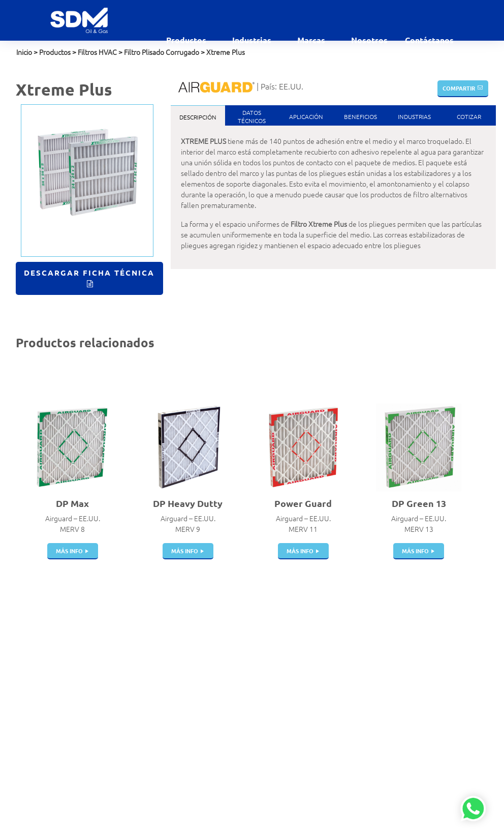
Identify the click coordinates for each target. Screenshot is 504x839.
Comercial (235, 654)
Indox (309, 675)
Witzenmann (320, 707)
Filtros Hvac (156, 643)
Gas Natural (237, 686)
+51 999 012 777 (42, 673)
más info (69, 551)
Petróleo (233, 782)
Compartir (459, 88)
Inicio (24, 52)
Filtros (147, 761)
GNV (226, 729)
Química (232, 793)
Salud (228, 803)
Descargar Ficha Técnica (89, 273)
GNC (226, 718)
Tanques (151, 697)
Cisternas (152, 686)
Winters (312, 739)
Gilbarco (313, 718)
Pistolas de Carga (164, 675)
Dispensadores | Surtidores (163, 777)
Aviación (232, 643)
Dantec (311, 654)
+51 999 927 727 (42, 662)
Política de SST (38, 724)
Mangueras (155, 718)
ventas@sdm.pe (41, 641)
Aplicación (306, 116)
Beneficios (360, 116)
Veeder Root (320, 750)
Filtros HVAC (97, 52)
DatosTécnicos (252, 116)
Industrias (253, 40)
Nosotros (369, 40)
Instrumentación (163, 793)
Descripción (198, 117)
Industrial (233, 761)
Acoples (150, 633)
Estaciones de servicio (240, 670)
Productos (187, 40)
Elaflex (311, 665)
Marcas (312, 40)
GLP (225, 707)
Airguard (314, 633)
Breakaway (155, 665)
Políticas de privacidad (50, 713)
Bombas (150, 739)
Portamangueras (164, 729)
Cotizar (469, 116)
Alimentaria (237, 633)
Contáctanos (429, 40)
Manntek (314, 686)
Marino (230, 771)
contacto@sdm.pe (44, 651)
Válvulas (151, 654)
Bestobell (316, 643)
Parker (310, 697)
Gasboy (312, 729)
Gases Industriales (247, 697)
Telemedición (159, 803)
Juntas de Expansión (170, 707)
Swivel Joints (158, 750)
